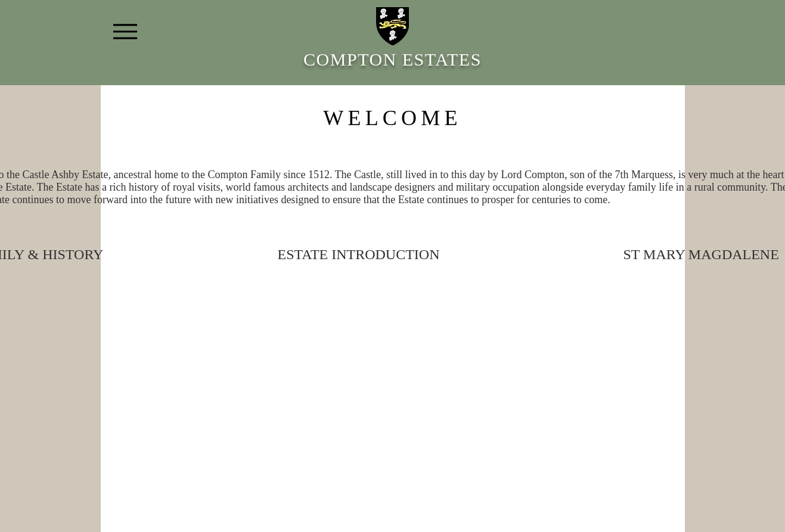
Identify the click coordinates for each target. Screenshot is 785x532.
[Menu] (125, 31)
